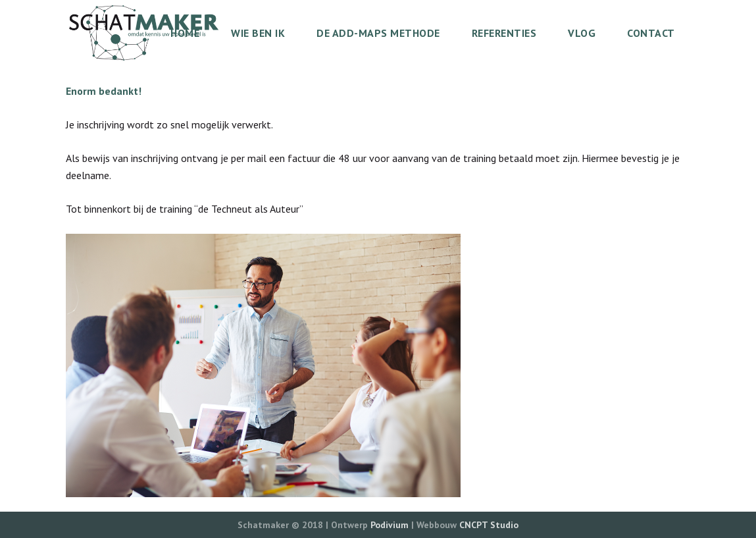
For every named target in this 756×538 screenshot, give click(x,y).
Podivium (390, 525)
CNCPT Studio (489, 525)
